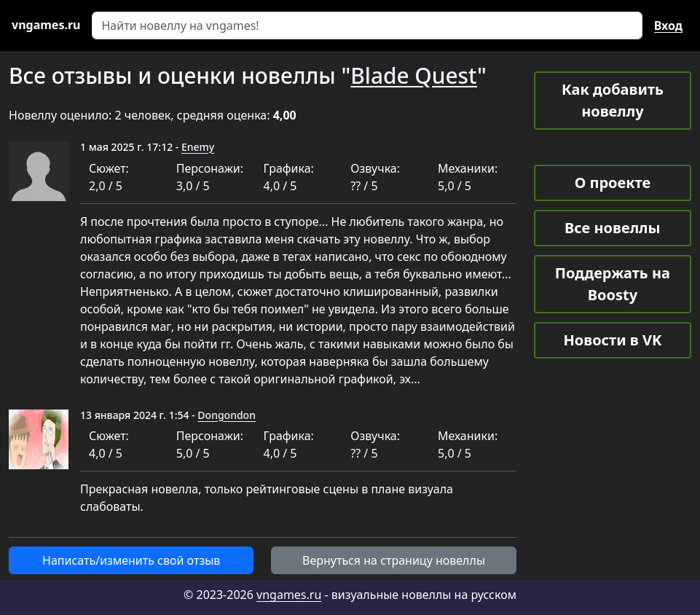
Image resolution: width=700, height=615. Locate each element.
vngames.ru (289, 595)
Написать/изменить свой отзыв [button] (131, 560)
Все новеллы (613, 228)
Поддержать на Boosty (613, 284)
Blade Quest (414, 75)
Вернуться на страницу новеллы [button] (394, 560)
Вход (668, 26)
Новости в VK (612, 340)
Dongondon (227, 415)
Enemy (198, 147)
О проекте (613, 183)
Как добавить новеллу (613, 100)
